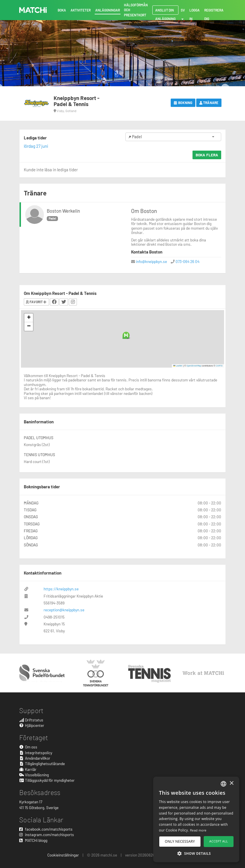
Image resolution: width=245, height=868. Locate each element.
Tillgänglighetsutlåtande (42, 764)
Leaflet (178, 366)
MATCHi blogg (33, 840)
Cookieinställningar (63, 855)
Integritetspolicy (36, 753)
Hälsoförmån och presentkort (136, 10)
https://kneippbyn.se (61, 589)
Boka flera (207, 155)
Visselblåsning (34, 775)
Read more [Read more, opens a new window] (198, 830)
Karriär (28, 769)
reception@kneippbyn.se (64, 610)
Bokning (183, 103)
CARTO (219, 366)
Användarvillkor (35, 758)
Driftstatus (31, 720)
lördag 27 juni (36, 146)
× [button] (231, 783)
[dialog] (196, 819)
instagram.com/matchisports (47, 835)
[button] (126, 335)
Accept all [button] (219, 841)
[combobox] (223, 784)
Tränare (209, 103)
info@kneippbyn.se (151, 261)
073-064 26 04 (187, 261)
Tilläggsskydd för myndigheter (47, 780)
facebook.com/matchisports (46, 829)
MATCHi (33, 10)
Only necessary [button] (180, 841)
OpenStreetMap (194, 366)
